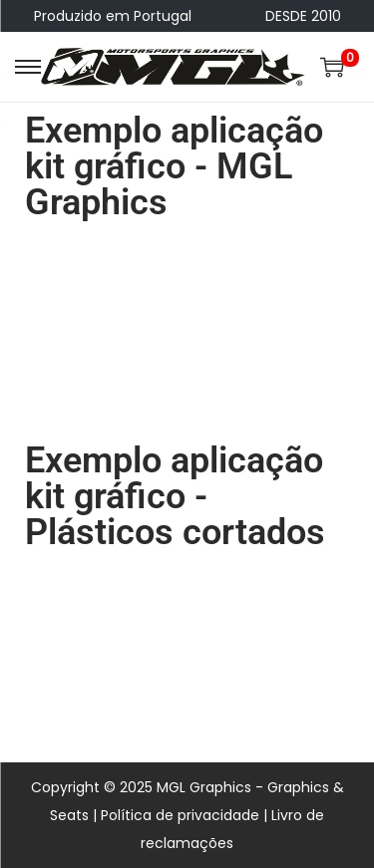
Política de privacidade (180, 815)
